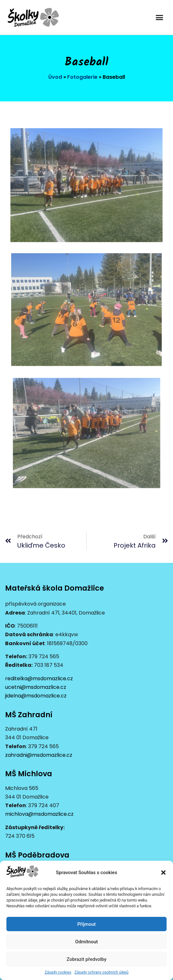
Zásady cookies (58, 972)
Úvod (55, 77)
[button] (163, 873)
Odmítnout (86, 942)
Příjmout (86, 924)
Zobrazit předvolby (86, 959)
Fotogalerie (82, 77)
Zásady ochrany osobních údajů (102, 972)
